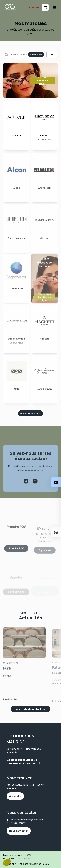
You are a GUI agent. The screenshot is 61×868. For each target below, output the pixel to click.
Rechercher (36, 55)
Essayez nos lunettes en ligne (44, 80)
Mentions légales (13, 855)
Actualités (12, 752)
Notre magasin (14, 749)
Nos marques (33, 749)
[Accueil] (10, 7)
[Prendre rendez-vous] (45, 7)
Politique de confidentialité (18, 858)
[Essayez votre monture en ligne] (56, 532)
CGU (30, 855)
